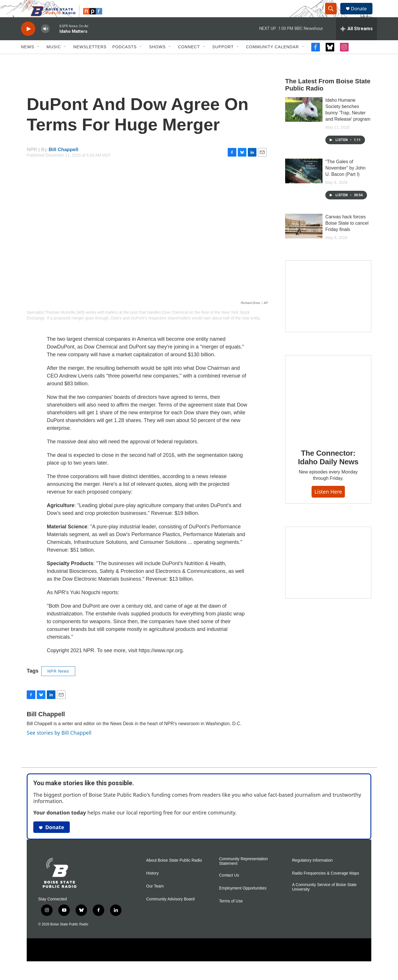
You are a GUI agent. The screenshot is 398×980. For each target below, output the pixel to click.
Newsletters (90, 60)
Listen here (328, 505)
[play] (28, 42)
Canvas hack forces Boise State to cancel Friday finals (347, 236)
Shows (157, 60)
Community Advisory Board (170, 912)
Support (223, 60)
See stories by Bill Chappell (59, 746)
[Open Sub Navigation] (38, 60)
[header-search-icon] (333, 15)
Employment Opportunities (243, 901)
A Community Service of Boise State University (324, 900)
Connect (189, 60)
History (152, 886)
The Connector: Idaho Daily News (328, 470)
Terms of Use (231, 914)
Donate (362, 15)
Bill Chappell (64, 162)
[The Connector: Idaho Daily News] (328, 411)
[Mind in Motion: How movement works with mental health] (328, 309)
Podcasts (124, 60)
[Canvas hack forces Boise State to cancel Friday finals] (304, 239)
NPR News (58, 684)
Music (54, 60)
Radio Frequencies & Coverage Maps (325, 886)
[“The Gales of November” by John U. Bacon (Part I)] (304, 184)
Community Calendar (273, 60)
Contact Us (229, 888)
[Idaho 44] (328, 575)
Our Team (155, 899)
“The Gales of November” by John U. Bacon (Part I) (345, 181)
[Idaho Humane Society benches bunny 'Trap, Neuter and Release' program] (304, 122)
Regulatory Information (312, 873)
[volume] (45, 42)
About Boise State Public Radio (174, 873)
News (28, 60)
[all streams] (357, 42)
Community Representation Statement (244, 874)
